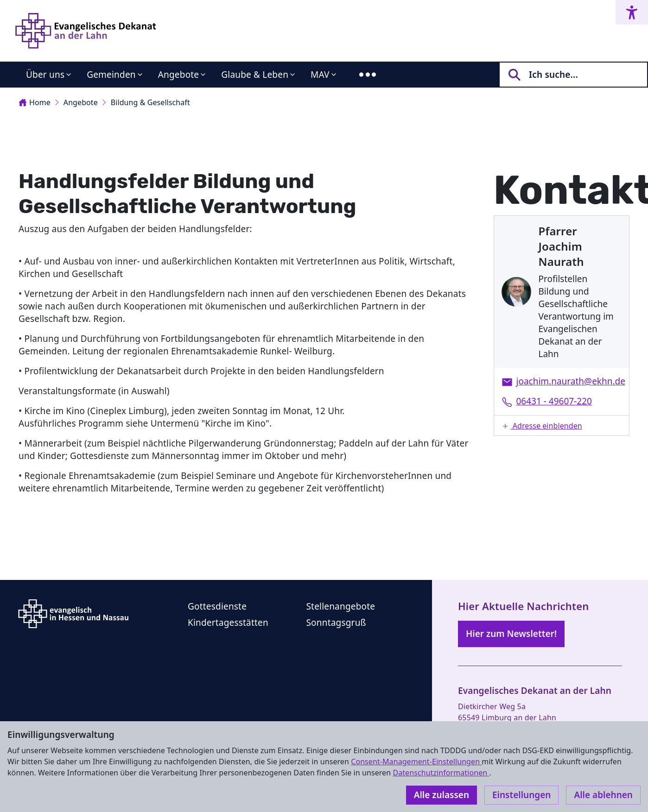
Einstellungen (521, 795)
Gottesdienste (217, 606)
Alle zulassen (442, 795)
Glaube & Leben (255, 75)
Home (35, 102)
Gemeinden (111, 75)
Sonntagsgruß (336, 623)
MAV (320, 75)
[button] (562, 425)
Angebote (179, 75)
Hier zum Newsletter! (511, 634)
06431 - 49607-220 (554, 401)
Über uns (45, 75)
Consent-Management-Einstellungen (416, 762)
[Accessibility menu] (632, 12)
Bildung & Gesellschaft (150, 102)
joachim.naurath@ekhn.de (571, 381)
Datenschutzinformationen (441, 773)
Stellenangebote (341, 606)
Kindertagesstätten (228, 623)
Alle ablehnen (603, 795)
